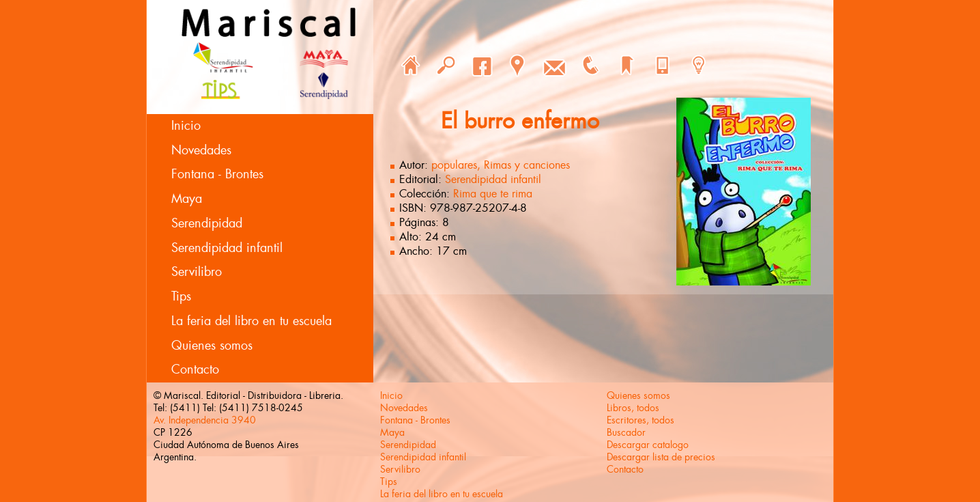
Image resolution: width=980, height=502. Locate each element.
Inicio (186, 126)
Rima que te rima (493, 194)
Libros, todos (633, 408)
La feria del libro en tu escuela (251, 321)
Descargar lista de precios (661, 457)
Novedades (201, 150)
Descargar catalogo (648, 445)
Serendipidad (207, 223)
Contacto (195, 369)
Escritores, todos (640, 420)
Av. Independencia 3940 (205, 420)
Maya (187, 199)
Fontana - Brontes (217, 174)
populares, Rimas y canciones (501, 165)
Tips (181, 296)
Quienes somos (212, 346)
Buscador (626, 432)
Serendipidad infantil (227, 248)
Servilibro (197, 272)
